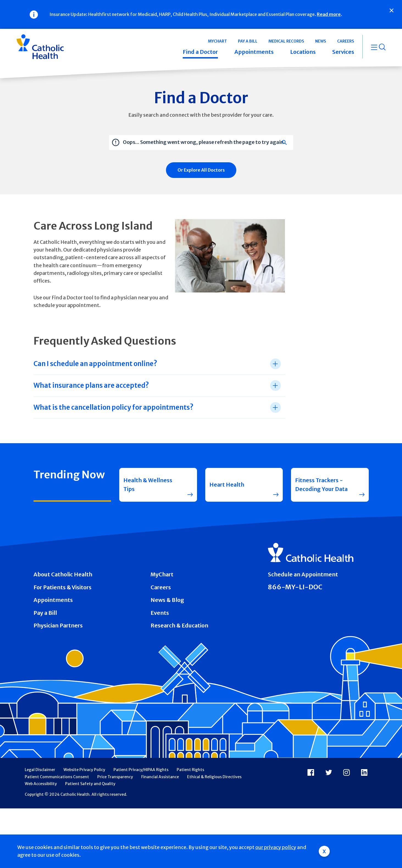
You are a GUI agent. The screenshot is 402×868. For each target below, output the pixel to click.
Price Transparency (115, 777)
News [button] (321, 41)
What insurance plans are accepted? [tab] (91, 385)
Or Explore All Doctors (201, 170)
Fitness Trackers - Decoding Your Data (321, 485)
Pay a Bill (45, 613)
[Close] (392, 10)
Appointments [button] (254, 52)
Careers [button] (346, 41)
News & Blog (167, 600)
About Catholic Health (63, 574)
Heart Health (227, 485)
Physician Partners (58, 626)
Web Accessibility (41, 784)
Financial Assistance (160, 777)
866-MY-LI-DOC (295, 587)
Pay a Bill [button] (248, 41)
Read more (329, 14)
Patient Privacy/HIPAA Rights (141, 770)
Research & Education (179, 626)
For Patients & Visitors (63, 587)
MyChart (162, 574)
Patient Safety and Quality (90, 784)
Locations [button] (303, 52)
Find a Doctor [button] (200, 52)
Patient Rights (190, 770)
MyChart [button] (217, 41)
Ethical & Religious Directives (214, 777)
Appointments (53, 600)
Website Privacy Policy (84, 770)
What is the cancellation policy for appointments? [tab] (113, 407)
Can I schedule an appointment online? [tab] (95, 364)
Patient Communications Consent (57, 777)
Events (160, 613)
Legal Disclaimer (40, 770)
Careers (161, 587)
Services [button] (343, 52)
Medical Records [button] (286, 41)
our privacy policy (276, 847)
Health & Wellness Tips (148, 485)
